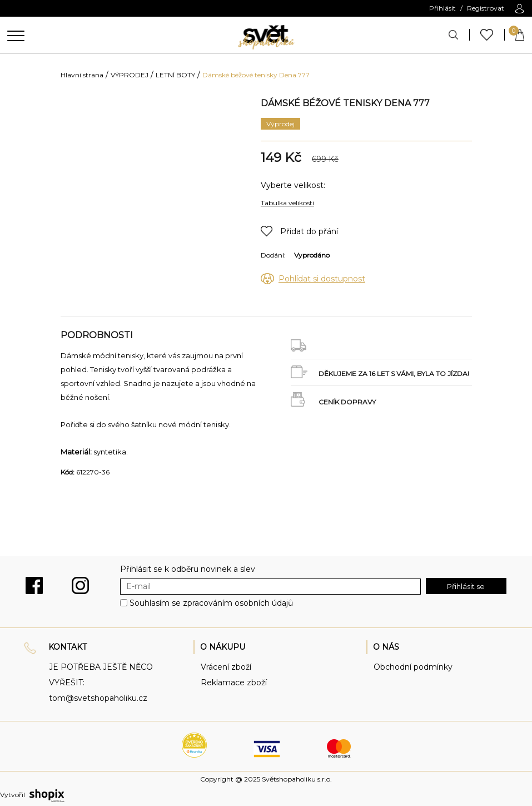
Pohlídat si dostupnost (322, 279)
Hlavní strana (82, 75)
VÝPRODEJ (130, 75)
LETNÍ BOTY (175, 75)
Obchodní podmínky (413, 667)
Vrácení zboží (226, 667)
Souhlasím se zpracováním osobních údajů (211, 603)
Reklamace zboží (234, 683)
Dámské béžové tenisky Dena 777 (256, 75)
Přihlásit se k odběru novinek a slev (188, 569)
